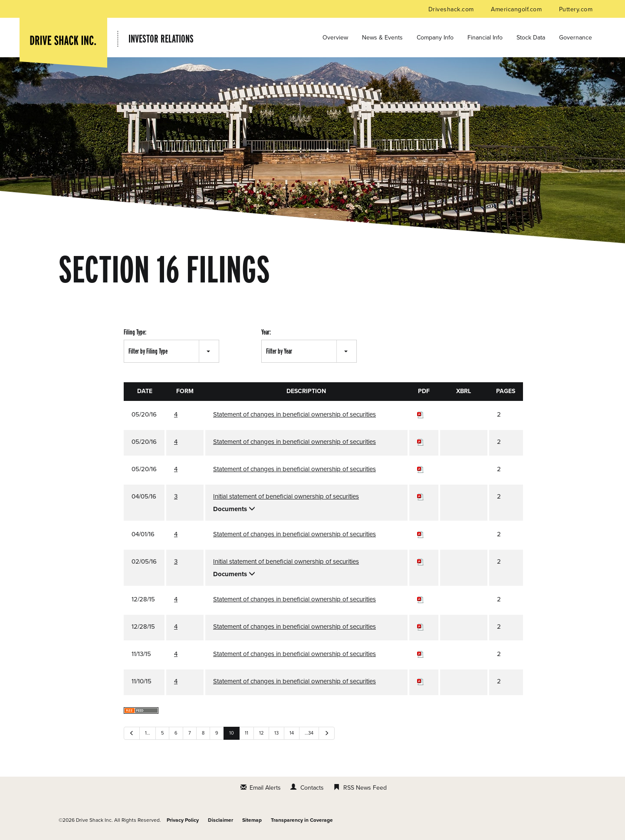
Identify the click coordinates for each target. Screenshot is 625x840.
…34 (309, 733)
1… (148, 733)
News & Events (382, 38)
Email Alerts (265, 788)
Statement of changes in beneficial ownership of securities (294, 414)
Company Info (435, 38)
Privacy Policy (183, 820)
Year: (266, 332)
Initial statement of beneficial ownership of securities (286, 496)
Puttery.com (576, 9)
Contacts (312, 788)
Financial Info (485, 38)
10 (232, 733)
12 (261, 733)
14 (292, 733)
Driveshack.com (452, 9)
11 (247, 733)
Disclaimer (220, 820)
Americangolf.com (517, 9)
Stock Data (531, 38)
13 (276, 733)
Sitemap (252, 820)
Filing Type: (135, 332)
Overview (335, 38)
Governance (576, 38)
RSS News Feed (365, 788)
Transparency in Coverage (302, 820)
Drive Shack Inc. (94, 820)
